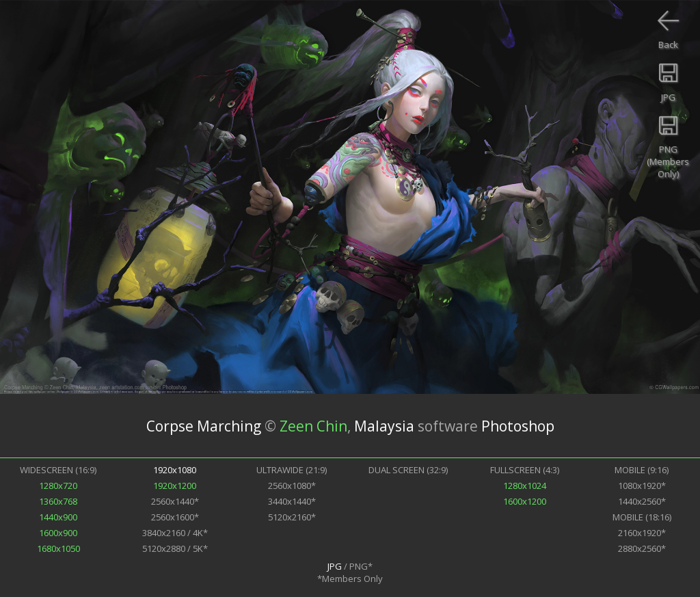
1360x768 (58, 501)
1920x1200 (175, 486)
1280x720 (58, 486)
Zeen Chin (313, 426)
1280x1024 (525, 486)
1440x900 (58, 517)
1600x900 (58, 533)
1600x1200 (525, 501)
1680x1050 (58, 548)
